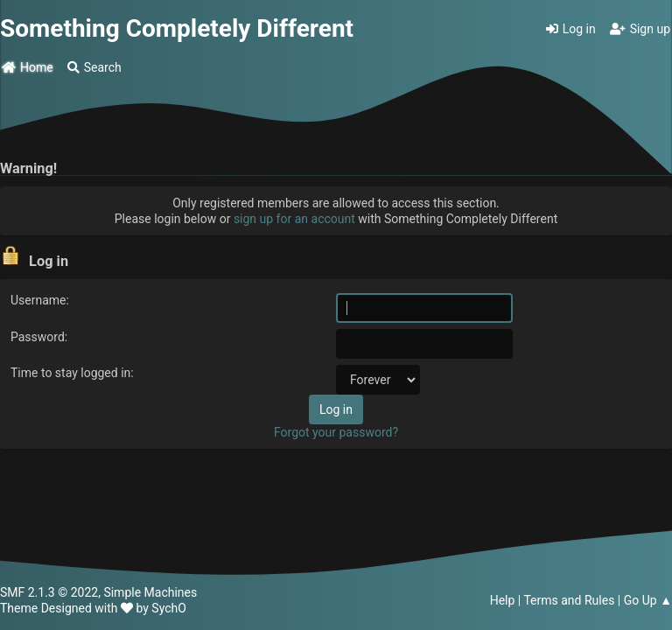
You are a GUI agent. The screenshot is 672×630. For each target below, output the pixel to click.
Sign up (640, 29)
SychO (169, 608)
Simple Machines (150, 592)
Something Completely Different (177, 28)
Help (503, 600)
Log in (571, 29)
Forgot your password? (336, 432)
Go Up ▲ (648, 600)
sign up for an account (294, 219)
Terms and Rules (569, 600)
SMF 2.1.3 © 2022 (49, 592)
